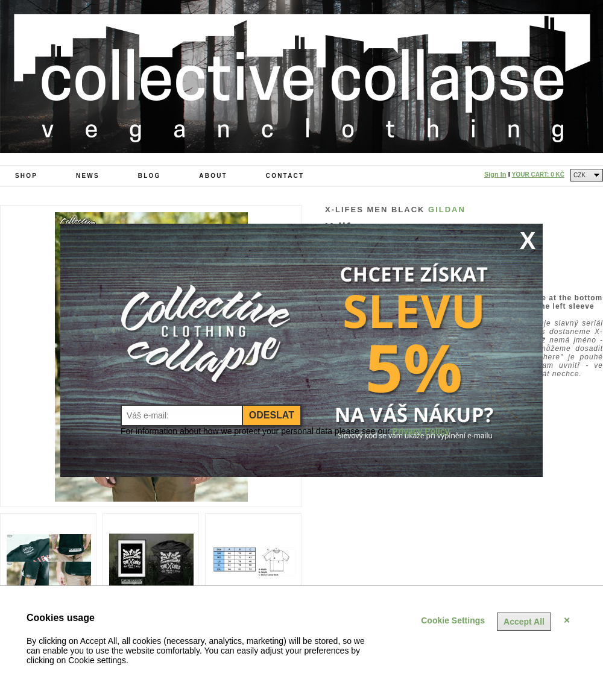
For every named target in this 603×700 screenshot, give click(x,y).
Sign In (495, 174)
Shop (26, 176)
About (213, 176)
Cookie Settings (453, 620)
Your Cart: (538, 175)
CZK (579, 175)
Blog (150, 176)
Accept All (524, 622)
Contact (285, 176)
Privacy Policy (421, 431)
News (88, 176)
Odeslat (272, 415)
